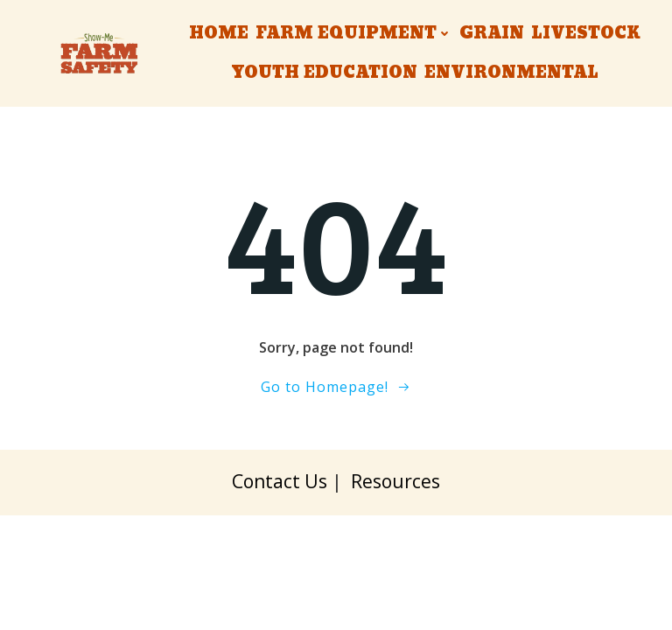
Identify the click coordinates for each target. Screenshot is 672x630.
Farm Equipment (354, 34)
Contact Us (280, 481)
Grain (492, 34)
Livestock (586, 34)
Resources (395, 481)
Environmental (511, 73)
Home (219, 34)
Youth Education (324, 73)
